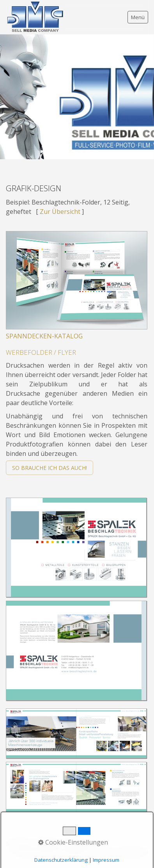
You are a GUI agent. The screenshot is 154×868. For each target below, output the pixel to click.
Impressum (77, 844)
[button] (50, 468)
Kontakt (47, 844)
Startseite (19, 844)
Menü (138, 17)
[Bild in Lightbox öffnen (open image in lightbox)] (76, 547)
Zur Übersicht (60, 212)
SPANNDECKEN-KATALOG (44, 336)
